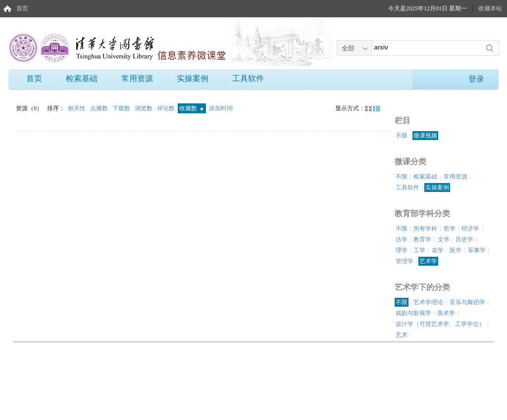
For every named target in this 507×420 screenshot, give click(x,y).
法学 (402, 239)
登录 (476, 79)
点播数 (100, 108)
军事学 (477, 250)
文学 (444, 239)
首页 (22, 8)
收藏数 (191, 108)
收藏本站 (490, 8)
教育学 (422, 239)
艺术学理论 (428, 302)
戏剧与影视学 (413, 313)
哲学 (450, 229)
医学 (456, 250)
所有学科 (425, 229)
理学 (402, 250)
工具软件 (248, 78)
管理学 (405, 261)
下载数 (122, 108)
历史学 (464, 239)
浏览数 (144, 108)
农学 (438, 250)
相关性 (77, 108)
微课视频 (425, 136)
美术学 (446, 313)
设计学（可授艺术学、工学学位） (440, 324)
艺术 (402, 335)
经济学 (470, 229)
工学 (419, 250)
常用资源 (137, 78)
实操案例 (193, 78)
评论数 (167, 108)
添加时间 (221, 108)
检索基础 (82, 78)
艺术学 (428, 261)
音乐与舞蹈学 (467, 302)
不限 (402, 136)
